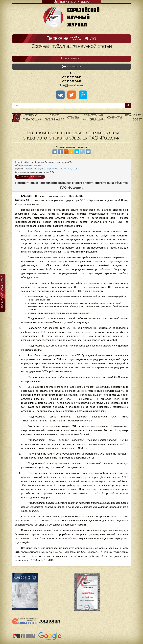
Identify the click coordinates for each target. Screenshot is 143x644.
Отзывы (73, 118)
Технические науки (33, 165)
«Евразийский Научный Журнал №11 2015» (51, 169)
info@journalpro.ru (72, 85)
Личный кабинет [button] (71, 67)
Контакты (114, 118)
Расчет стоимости (72, 59)
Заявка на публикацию (71, 39)
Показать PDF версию (30, 177)
